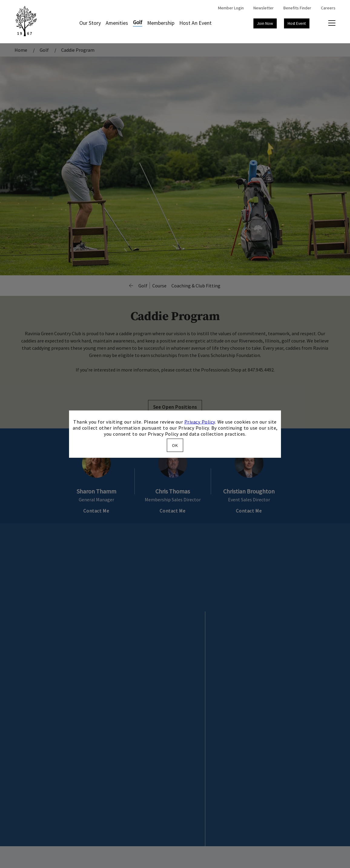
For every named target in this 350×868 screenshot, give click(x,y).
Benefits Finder (297, 8)
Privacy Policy (200, 421)
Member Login (231, 8)
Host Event (297, 23)
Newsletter (264, 8)
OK (175, 445)
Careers (328, 8)
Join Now (265, 23)
